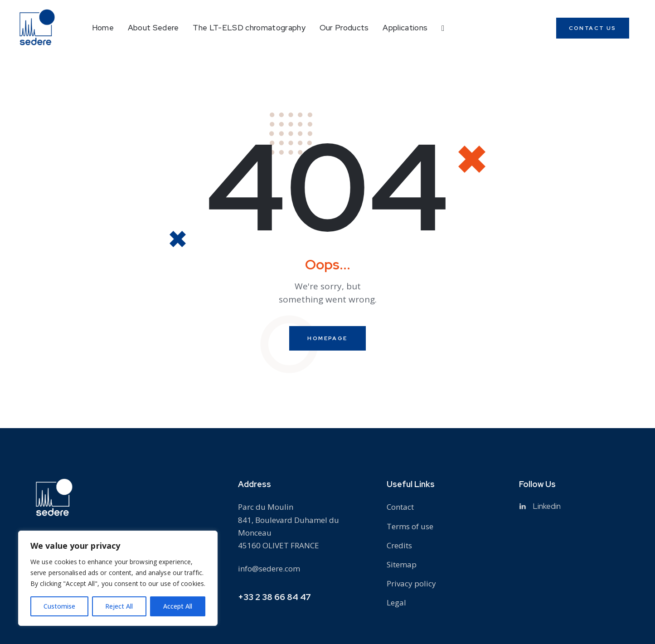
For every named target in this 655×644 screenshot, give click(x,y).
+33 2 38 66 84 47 (274, 597)
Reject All (119, 606)
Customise (59, 606)
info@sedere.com (269, 568)
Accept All (178, 606)
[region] (118, 578)
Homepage (327, 338)
